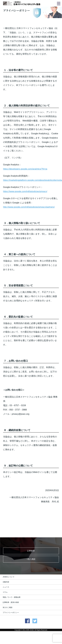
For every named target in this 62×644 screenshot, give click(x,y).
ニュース (6, 587)
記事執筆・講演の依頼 (11, 602)
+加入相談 (31, 559)
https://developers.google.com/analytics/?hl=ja (25, 169)
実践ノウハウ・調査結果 (12, 597)
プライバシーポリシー (11, 613)
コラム (5, 592)
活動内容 (6, 582)
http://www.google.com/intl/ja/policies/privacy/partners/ (29, 207)
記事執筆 (31, 551)
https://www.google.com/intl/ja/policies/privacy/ (25, 191)
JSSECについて (9, 577)
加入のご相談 (8, 607)
